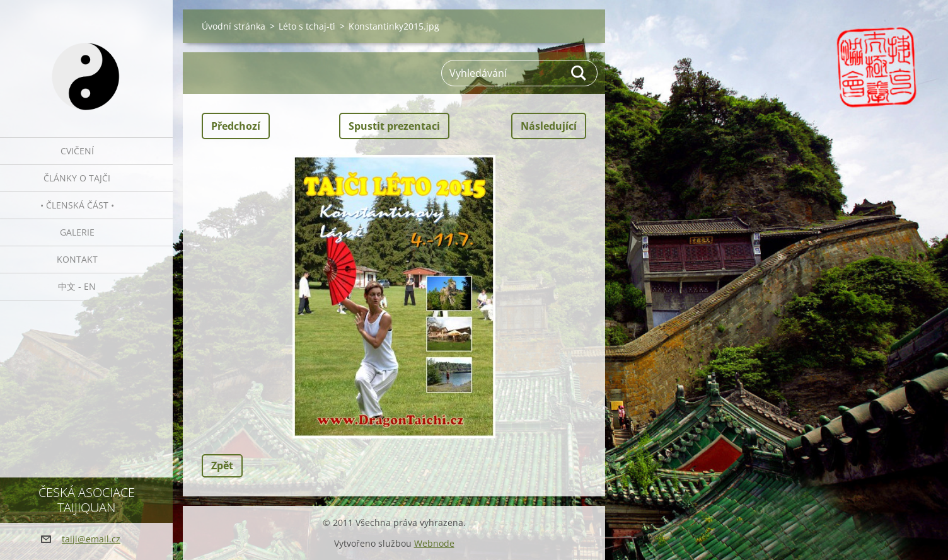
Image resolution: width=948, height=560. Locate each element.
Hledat (579, 73)
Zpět (222, 466)
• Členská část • (77, 205)
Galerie (77, 232)
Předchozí (236, 126)
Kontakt (77, 259)
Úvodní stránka (234, 26)
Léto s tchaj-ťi (307, 26)
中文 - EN (77, 286)
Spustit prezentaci (394, 126)
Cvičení (77, 151)
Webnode (434, 543)
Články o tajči (77, 178)
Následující (549, 126)
